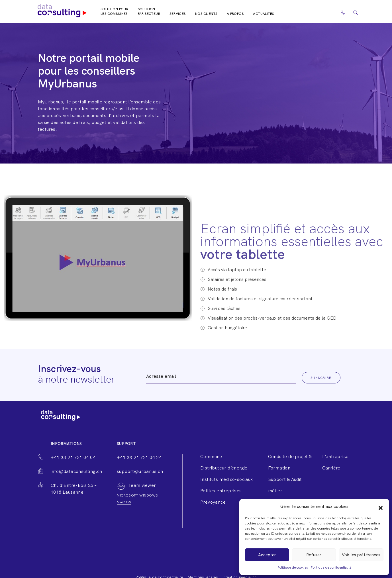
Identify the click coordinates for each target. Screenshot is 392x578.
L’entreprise (335, 457)
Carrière (331, 468)
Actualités (263, 14)
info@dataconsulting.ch (76, 471)
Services (177, 14)
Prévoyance (213, 502)
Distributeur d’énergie (224, 468)
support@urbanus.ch (140, 471)
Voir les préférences (361, 555)
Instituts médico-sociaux (227, 479)
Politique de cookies (293, 567)
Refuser (314, 555)
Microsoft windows (137, 495)
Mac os (124, 502)
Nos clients (206, 14)
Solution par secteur (149, 11)
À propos (235, 14)
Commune (211, 457)
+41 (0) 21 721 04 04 (73, 457)
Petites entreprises (221, 491)
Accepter (267, 555)
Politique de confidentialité (331, 567)
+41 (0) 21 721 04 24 (139, 457)
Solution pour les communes (114, 11)
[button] (381, 506)
